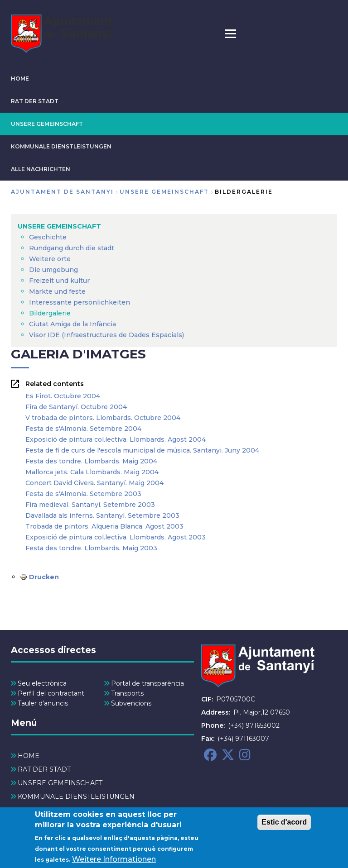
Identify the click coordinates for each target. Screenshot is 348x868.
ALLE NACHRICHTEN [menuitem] (53, 810)
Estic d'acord (284, 826)
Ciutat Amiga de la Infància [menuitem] (72, 324)
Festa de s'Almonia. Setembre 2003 (83, 494)
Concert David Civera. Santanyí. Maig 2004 (94, 483)
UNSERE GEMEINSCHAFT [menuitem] (59, 226)
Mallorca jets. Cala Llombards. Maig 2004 (92, 472)
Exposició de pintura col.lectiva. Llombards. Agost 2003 (116, 537)
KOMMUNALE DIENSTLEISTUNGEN (61, 146)
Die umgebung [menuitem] (53, 270)
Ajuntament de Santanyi (62, 192)
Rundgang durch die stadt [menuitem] (72, 248)
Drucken (44, 577)
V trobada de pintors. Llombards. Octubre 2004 (103, 418)
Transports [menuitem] (127, 693)
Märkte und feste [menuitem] (57, 291)
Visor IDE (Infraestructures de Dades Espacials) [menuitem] (106, 335)
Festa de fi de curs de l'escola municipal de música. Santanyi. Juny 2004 (142, 450)
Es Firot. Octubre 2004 (63, 396)
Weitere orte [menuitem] (50, 259)
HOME (20, 79)
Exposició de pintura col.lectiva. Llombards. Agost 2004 (116, 439)
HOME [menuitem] (29, 756)
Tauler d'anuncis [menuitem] (43, 703)
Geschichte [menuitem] (48, 237)
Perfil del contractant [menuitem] (51, 693)
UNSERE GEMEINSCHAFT (47, 124)
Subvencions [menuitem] (131, 703)
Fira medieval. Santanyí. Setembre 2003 (90, 505)
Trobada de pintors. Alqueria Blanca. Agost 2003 (104, 526)
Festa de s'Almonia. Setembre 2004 (83, 429)
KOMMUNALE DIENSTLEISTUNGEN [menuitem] (76, 796)
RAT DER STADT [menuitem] (44, 769)
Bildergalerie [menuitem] (50, 313)
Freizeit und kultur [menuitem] (59, 281)
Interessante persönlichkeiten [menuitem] (80, 302)
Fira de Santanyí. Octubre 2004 (76, 407)
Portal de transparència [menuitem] (147, 683)
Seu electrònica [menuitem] (42, 683)
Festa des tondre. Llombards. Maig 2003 (91, 548)
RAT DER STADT (35, 101)
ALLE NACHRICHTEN (41, 169)
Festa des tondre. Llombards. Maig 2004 (91, 461)
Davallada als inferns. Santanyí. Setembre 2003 (102, 515)
